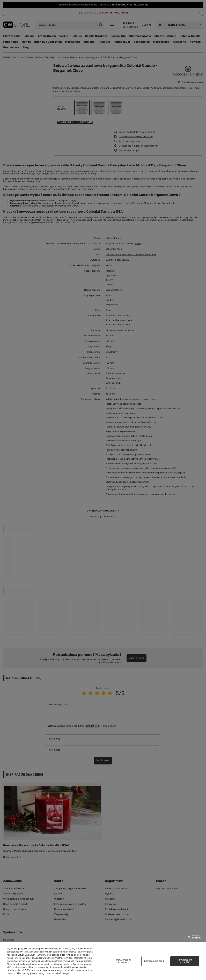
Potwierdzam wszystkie (185, 961)
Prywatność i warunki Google (77, 961)
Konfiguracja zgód (154, 961)
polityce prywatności (55, 958)
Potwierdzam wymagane (123, 961)
